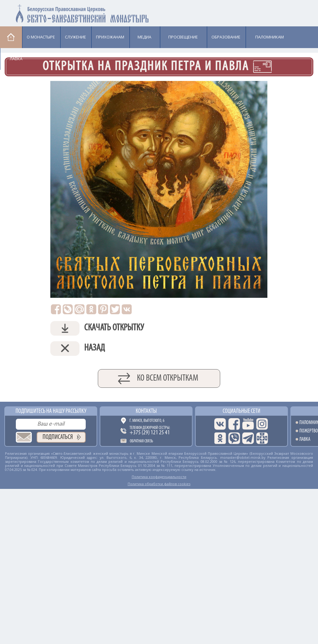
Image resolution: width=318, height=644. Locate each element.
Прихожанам (110, 37)
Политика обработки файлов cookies (159, 484)
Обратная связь (141, 441)
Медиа (144, 37)
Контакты (146, 411)
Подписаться (58, 437)
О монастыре (41, 37)
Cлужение (75, 37)
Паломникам (270, 37)
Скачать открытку (97, 328)
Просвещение (183, 37)
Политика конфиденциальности (159, 477)
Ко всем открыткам (168, 378)
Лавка (16, 59)
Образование (226, 37)
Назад (78, 349)
